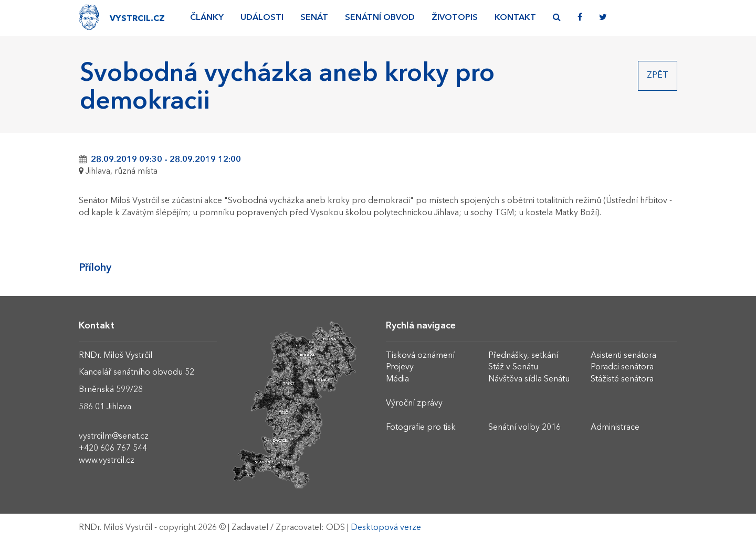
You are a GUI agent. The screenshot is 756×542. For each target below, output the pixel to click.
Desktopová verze (386, 528)
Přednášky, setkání (523, 356)
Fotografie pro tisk (421, 428)
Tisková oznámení (420, 356)
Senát (314, 18)
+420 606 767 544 (113, 449)
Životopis (455, 18)
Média (397, 379)
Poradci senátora (622, 367)
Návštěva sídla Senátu (529, 379)
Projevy (400, 367)
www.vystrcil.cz (107, 461)
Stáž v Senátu (513, 367)
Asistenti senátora (623, 356)
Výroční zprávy (414, 403)
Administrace (615, 428)
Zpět (658, 76)
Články (207, 18)
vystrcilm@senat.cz (114, 437)
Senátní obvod (380, 18)
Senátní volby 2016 (524, 428)
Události (262, 18)
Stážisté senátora (622, 379)
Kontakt (515, 18)
